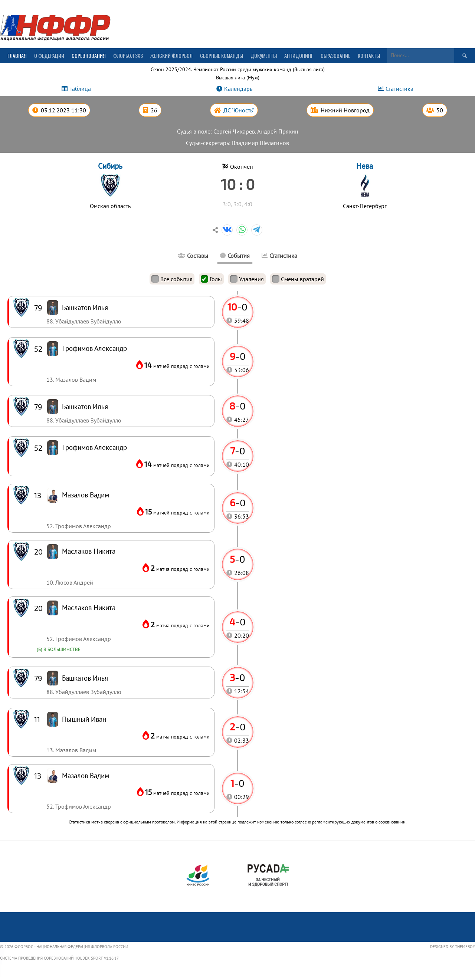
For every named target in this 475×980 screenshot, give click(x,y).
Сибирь (110, 166)
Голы (211, 279)
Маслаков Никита (89, 607)
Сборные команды (222, 55)
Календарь (238, 89)
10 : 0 (238, 184)
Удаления (247, 279)
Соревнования (89, 55)
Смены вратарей (298, 279)
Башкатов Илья (85, 678)
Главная (17, 55)
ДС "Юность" (239, 110)
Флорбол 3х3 (128, 55)
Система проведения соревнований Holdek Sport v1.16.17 (59, 958)
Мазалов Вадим (86, 775)
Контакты (369, 55)
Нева (365, 166)
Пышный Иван (84, 719)
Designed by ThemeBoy (453, 947)
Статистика (399, 89)
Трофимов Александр (94, 447)
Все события (172, 279)
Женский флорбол (171, 55)
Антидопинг (299, 55)
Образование (335, 55)
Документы (264, 55)
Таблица (80, 89)
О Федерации (49, 55)
